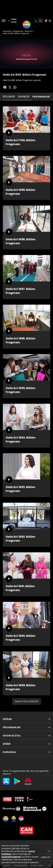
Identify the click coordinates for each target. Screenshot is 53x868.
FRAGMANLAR (41, 97)
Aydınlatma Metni (11, 857)
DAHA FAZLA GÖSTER (27, 701)
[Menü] (4, 21)
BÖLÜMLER (9, 97)
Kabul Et (46, 857)
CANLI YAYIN (12, 21)
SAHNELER (24, 97)
